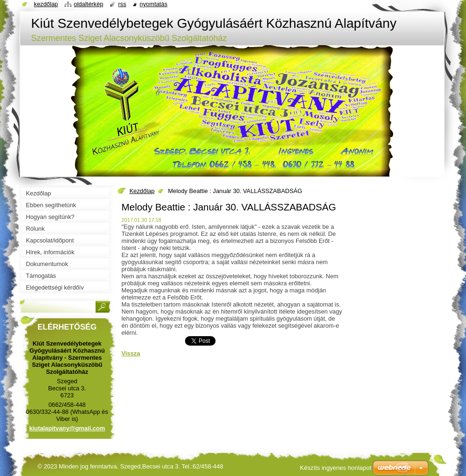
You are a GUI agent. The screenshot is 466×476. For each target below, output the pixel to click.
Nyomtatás (154, 4)
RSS (122, 4)
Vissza (131, 353)
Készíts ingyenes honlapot (336, 468)
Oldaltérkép (89, 4)
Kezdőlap (142, 191)
